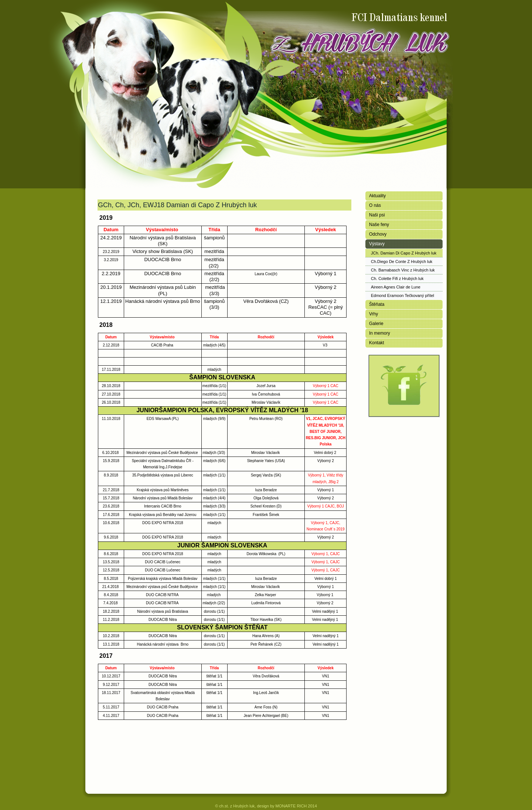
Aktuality (377, 196)
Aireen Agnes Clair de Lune (396, 287)
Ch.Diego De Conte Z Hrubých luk (402, 262)
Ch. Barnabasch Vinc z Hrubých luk (403, 270)
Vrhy (374, 314)
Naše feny (379, 225)
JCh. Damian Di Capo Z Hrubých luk (404, 253)
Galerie (376, 324)
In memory (380, 333)
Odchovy (378, 234)
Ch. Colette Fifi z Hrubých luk (397, 278)
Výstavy (377, 244)
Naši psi (377, 215)
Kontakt (377, 343)
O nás (375, 205)
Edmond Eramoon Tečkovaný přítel (403, 295)
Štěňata (377, 304)
